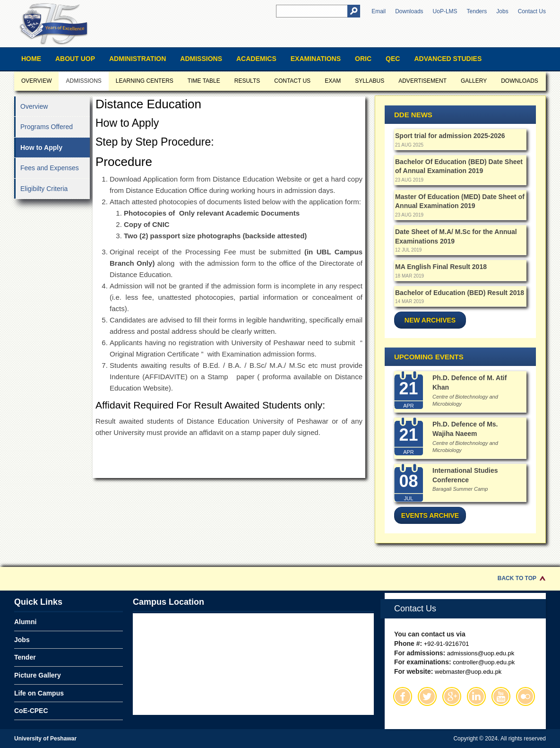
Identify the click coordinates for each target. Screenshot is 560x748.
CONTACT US (292, 81)
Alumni (25, 622)
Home (31, 59)
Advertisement (422, 81)
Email (379, 11)
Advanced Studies (448, 59)
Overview (36, 81)
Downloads (409, 11)
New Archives (430, 320)
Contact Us (532, 11)
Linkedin (476, 696)
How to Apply (41, 148)
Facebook (403, 696)
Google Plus (452, 696)
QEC (393, 59)
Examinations (316, 59)
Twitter (427, 696)
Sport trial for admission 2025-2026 (450, 136)
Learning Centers (145, 81)
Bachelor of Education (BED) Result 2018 (460, 293)
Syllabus (370, 81)
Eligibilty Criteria (44, 189)
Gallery (474, 81)
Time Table (204, 81)
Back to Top (517, 578)
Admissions (201, 59)
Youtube (501, 696)
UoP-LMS (445, 11)
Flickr (526, 696)
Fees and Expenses (50, 168)
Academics (256, 59)
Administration (138, 59)
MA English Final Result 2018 (441, 267)
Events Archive (430, 515)
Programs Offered (47, 127)
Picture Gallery (38, 675)
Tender (25, 657)
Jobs (502, 11)
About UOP (75, 59)
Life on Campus (39, 693)
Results (247, 81)
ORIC (363, 59)
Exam (333, 81)
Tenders (477, 11)
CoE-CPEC (31, 711)
